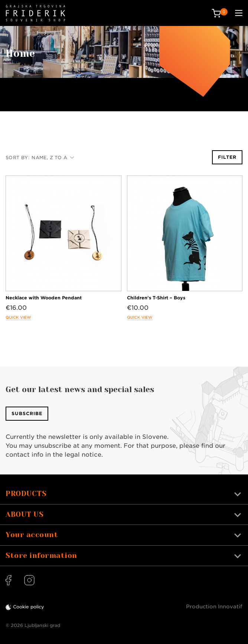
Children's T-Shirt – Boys (156, 298)
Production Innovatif (214, 607)
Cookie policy (29, 607)
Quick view (18, 317)
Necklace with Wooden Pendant (44, 298)
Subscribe (27, 413)
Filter (227, 157)
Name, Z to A (53, 157)
